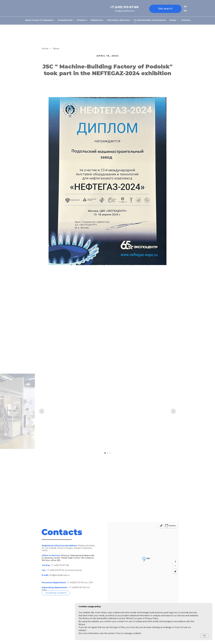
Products (81, 20)
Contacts (186, 20)
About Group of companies (39, 20)
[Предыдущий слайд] (42, 411)
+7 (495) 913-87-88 (124, 7)
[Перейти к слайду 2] (107, 453)
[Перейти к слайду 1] (105, 453)
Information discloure (118, 20)
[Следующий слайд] (173, 411)
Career (173, 20)
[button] (56, 593)
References (97, 20)
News (56, 49)
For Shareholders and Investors (150, 20)
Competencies (65, 20)
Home (45, 49)
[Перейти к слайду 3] (110, 453)
